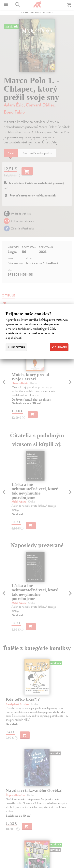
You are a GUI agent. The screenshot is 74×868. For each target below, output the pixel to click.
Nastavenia (16, 347)
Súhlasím (59, 347)
